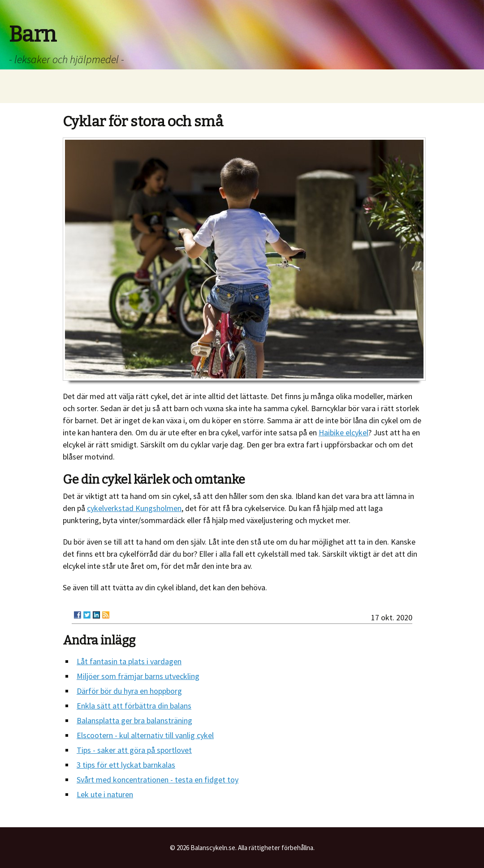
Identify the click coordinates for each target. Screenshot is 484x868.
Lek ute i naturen (105, 794)
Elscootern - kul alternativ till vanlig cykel (145, 735)
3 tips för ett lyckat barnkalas (126, 765)
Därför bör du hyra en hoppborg (129, 691)
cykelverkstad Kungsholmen (134, 508)
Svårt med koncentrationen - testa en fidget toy (158, 780)
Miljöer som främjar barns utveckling (138, 676)
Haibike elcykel (344, 432)
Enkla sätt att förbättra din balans (134, 706)
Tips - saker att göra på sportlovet (134, 750)
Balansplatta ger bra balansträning (134, 720)
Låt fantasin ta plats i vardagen (129, 661)
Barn (33, 34)
